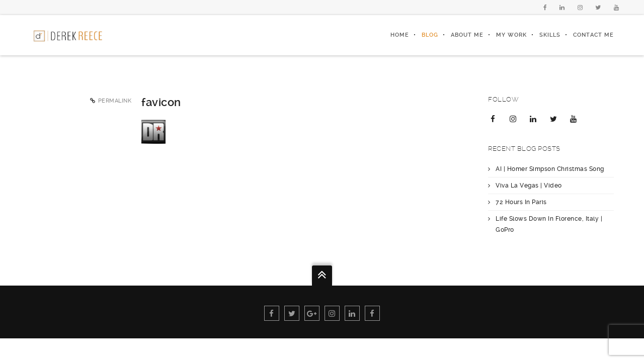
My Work (511, 35)
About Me (467, 35)
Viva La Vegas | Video (529, 186)
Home (400, 35)
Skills (550, 35)
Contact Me (593, 35)
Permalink (115, 101)
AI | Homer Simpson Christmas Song (550, 169)
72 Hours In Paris (521, 202)
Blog (430, 35)
